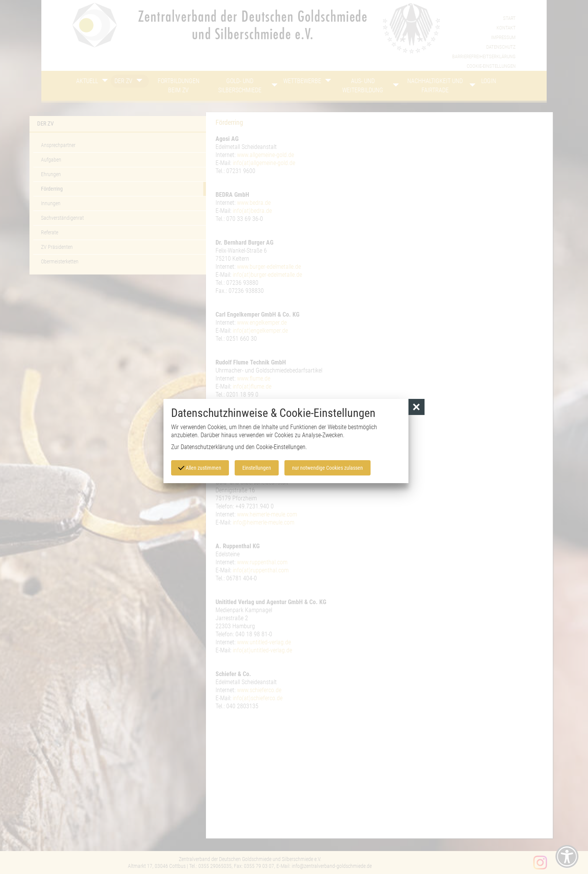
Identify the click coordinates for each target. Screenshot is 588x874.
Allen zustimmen (200, 467)
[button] (417, 407)
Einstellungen (257, 468)
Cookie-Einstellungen (281, 447)
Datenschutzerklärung (207, 447)
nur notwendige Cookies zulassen (327, 468)
